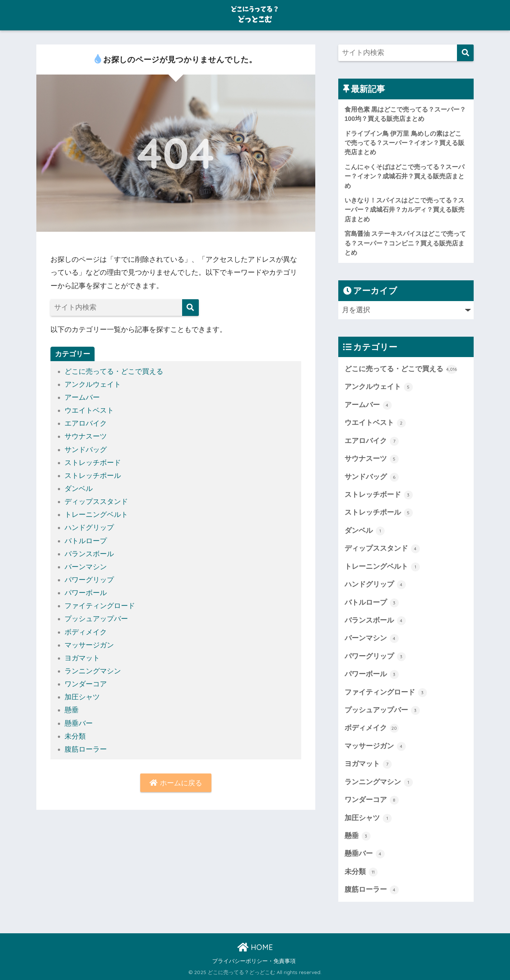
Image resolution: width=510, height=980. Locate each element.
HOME (255, 947)
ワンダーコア (86, 684)
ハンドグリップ (89, 527)
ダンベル (79, 489)
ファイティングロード (100, 606)
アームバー (82, 397)
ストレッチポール (93, 476)
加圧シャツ (82, 697)
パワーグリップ (89, 580)
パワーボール (86, 593)
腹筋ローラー (86, 749)
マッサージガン (89, 645)
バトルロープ (86, 541)
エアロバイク (86, 423)
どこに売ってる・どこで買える (114, 371)
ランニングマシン (93, 671)
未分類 (75, 736)
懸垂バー (79, 723)
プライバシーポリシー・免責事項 (254, 961)
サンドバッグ (86, 450)
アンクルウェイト (93, 384)
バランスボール (89, 554)
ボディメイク (86, 632)
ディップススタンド (96, 501)
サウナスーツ (86, 436)
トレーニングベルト (96, 514)
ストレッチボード (93, 463)
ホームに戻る (176, 783)
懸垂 (72, 710)
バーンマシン (86, 567)
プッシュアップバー (96, 619)
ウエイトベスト (89, 410)
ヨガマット (82, 658)
